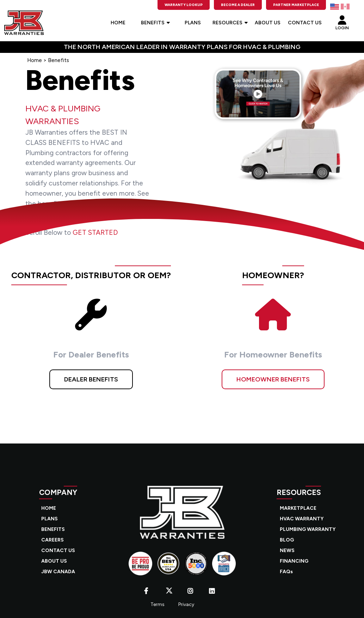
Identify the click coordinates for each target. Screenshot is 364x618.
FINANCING (294, 561)
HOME (118, 23)
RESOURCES (230, 23)
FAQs (286, 572)
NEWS (287, 550)
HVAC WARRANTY (302, 519)
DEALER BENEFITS (91, 379)
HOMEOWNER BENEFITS (273, 379)
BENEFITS (155, 23)
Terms (158, 604)
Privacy (186, 604)
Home (35, 60)
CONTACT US (305, 23)
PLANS (193, 23)
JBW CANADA (58, 572)
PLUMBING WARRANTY (308, 529)
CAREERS (53, 540)
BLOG (287, 540)
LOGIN (342, 21)
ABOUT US (268, 23)
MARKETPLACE (298, 508)
